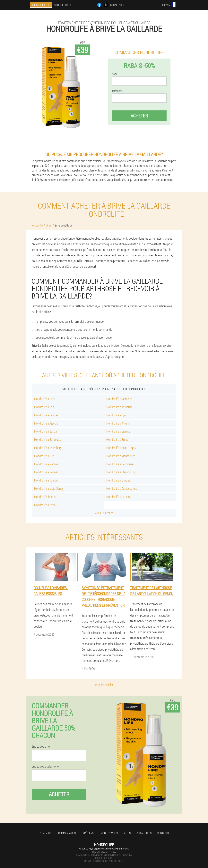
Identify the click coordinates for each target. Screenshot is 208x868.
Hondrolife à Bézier (45, 505)
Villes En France (104, 513)
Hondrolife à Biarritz (118, 431)
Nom (114, 74)
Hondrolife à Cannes (46, 415)
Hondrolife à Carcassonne (122, 488)
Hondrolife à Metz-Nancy (49, 488)
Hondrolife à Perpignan (120, 464)
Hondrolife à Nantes (46, 464)
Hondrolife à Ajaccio (46, 423)
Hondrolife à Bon (44, 407)
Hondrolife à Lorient (118, 497)
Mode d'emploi (109, 833)
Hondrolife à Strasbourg (121, 472)
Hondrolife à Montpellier (121, 456)
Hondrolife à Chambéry (48, 448)
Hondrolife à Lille (44, 456)
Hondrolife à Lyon (117, 415)
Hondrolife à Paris (45, 399)
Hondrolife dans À (45, 497)
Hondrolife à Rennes (46, 472)
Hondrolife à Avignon (119, 423)
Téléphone (117, 91)
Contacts (163, 833)
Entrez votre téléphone (45, 766)
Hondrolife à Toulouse (119, 407)
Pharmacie (46, 833)
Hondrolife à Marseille (119, 399)
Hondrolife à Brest (117, 439)
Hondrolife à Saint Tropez (121, 448)
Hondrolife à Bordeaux (48, 439)
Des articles (144, 833)
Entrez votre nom (42, 746)
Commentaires (67, 833)
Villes (127, 833)
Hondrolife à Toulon (46, 480)
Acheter (139, 116)
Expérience (88, 833)
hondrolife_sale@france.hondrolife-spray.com (104, 848)
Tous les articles (104, 685)
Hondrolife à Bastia (45, 431)
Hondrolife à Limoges (119, 480)
